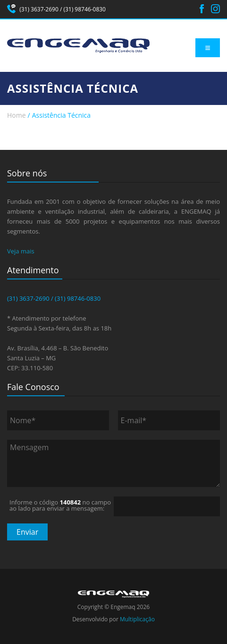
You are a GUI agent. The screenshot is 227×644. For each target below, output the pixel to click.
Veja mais (21, 251)
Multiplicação (137, 619)
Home (17, 115)
